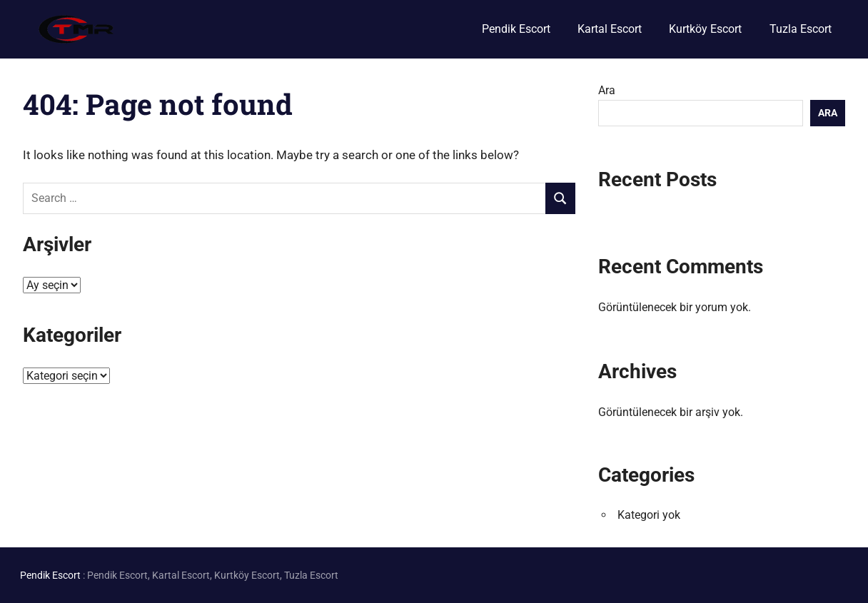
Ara (607, 90)
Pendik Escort (516, 29)
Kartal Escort (610, 29)
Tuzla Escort (801, 29)
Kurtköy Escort (705, 29)
